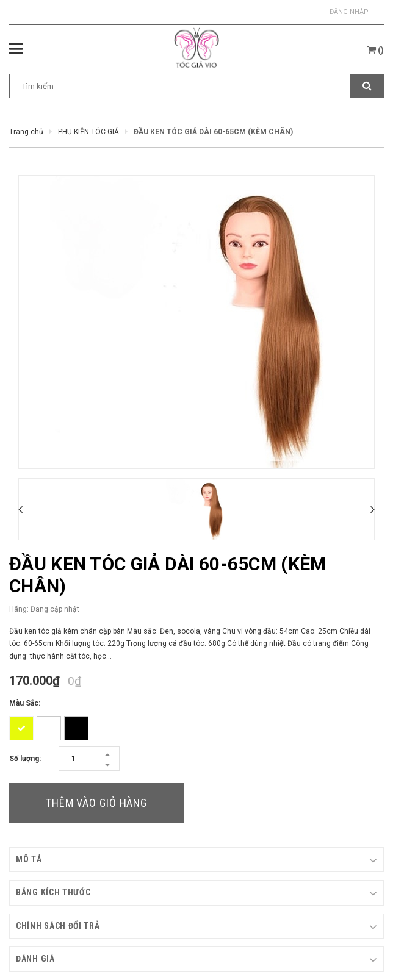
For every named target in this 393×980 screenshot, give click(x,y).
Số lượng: (25, 759)
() (376, 50)
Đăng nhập (349, 12)
